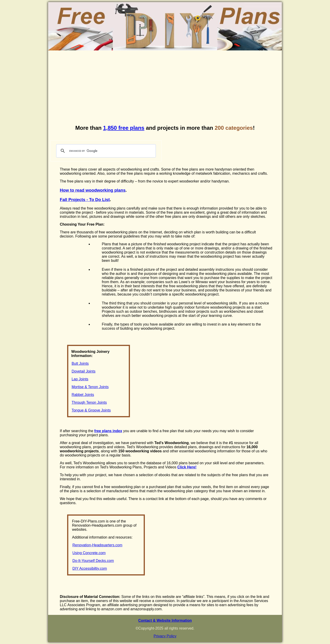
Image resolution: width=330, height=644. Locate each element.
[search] (105, 151)
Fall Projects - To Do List (85, 200)
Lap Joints (80, 379)
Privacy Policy (165, 636)
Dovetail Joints (83, 371)
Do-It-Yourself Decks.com (93, 561)
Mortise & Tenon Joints (90, 387)
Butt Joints (80, 363)
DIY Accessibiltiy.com (90, 568)
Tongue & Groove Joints (91, 410)
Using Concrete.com (89, 553)
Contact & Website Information (165, 621)
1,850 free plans (124, 128)
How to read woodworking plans (93, 190)
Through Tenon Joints (89, 402)
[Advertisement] (165, 88)
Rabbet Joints (83, 395)
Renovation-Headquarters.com (97, 545)
